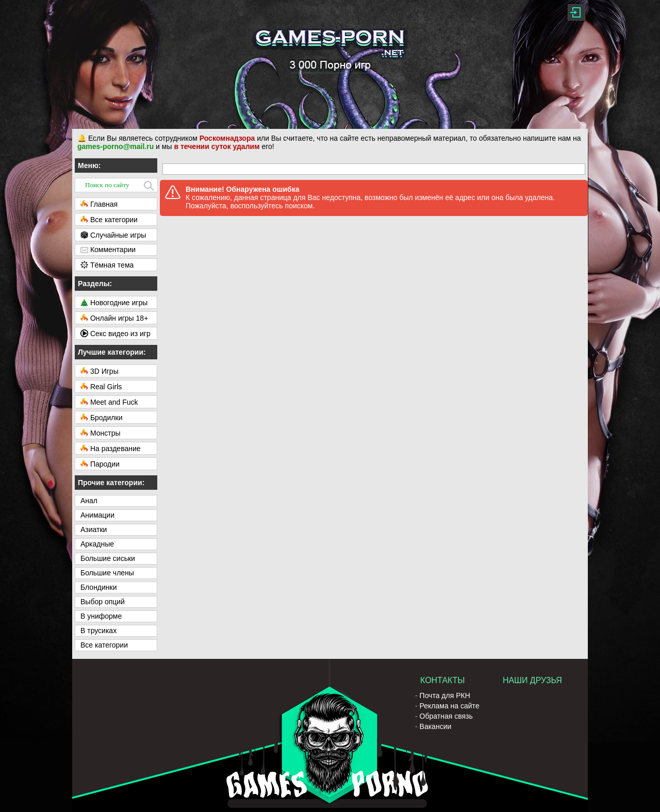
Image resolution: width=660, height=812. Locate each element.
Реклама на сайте (450, 706)
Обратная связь (446, 716)
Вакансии (436, 726)
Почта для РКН (445, 695)
